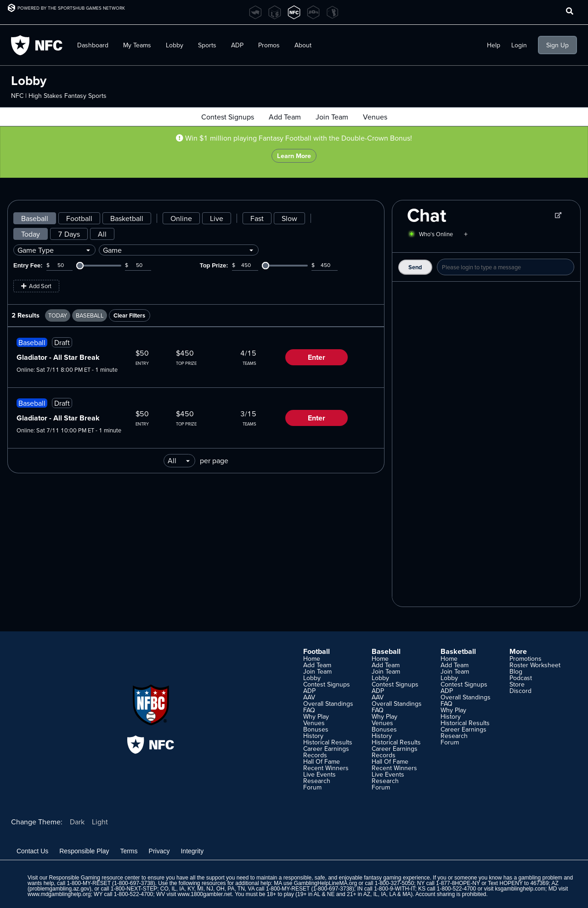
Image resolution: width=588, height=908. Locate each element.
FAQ (309, 710)
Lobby (175, 45)
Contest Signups (228, 117)
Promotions (526, 658)
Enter (317, 357)
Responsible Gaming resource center (94, 878)
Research (317, 781)
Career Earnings (326, 749)
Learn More (294, 156)
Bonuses (316, 729)
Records (315, 755)
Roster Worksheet (535, 665)
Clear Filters (129, 315)
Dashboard (93, 45)
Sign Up (557, 45)
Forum (312, 787)
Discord (520, 691)
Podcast (521, 678)
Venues (375, 117)
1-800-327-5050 (394, 883)
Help (494, 45)
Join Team (332, 117)
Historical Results (328, 742)
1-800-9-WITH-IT (394, 889)
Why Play (316, 716)
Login (519, 45)
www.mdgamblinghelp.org (59, 894)
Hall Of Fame (322, 761)
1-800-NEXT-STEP (134, 889)
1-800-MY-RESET (88, 883)
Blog (516, 671)
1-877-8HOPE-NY (458, 883)
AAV (309, 697)
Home (312, 658)
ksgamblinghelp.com (520, 889)
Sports (207, 45)
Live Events (319, 774)
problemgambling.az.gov (59, 889)
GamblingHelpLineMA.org (325, 883)
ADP (237, 45)
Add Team (285, 117)
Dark (77, 822)
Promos (269, 45)
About (303, 45)
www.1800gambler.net (205, 894)
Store (517, 684)
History (313, 736)
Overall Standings (328, 704)
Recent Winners (326, 768)
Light (100, 822)
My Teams (137, 45)
